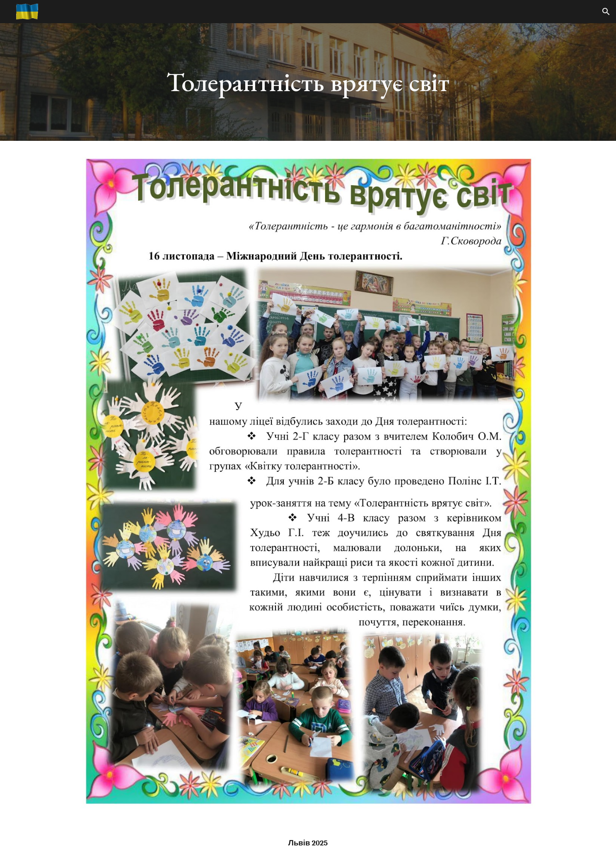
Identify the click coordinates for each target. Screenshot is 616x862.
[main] (308, 82)
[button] (606, 12)
